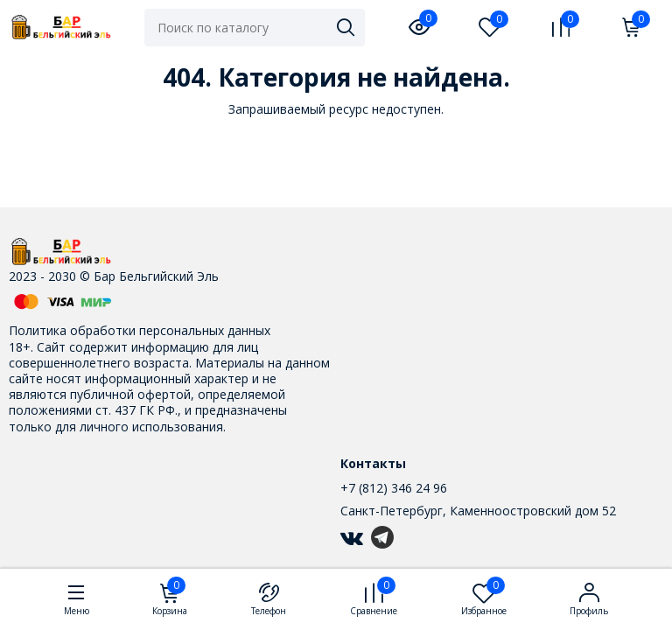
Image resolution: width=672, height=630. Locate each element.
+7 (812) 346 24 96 (394, 488)
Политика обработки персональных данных (140, 330)
